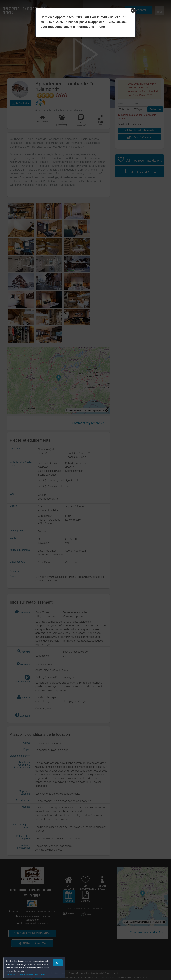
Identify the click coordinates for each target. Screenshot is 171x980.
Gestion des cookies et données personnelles (25, 974)
